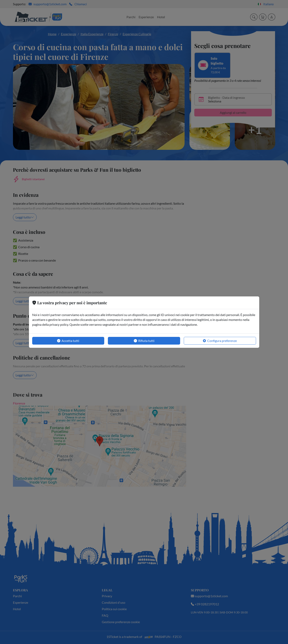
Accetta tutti (68, 341)
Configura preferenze (220, 341)
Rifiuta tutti (144, 341)
